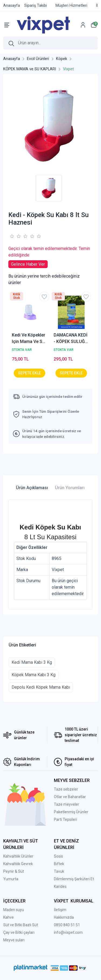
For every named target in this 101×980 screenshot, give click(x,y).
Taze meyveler (67, 804)
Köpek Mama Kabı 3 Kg (34, 675)
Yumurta (11, 879)
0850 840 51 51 (67, 925)
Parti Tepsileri (65, 819)
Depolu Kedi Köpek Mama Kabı (41, 687)
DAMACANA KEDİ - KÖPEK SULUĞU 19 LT (71, 339)
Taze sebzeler (66, 789)
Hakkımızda (64, 917)
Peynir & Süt (14, 871)
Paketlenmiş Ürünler (71, 812)
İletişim (60, 910)
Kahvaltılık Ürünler (18, 856)
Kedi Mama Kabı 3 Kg (32, 662)
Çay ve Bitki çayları (19, 932)
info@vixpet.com (68, 932)
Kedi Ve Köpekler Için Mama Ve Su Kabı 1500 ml (29, 339)
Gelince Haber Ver (28, 264)
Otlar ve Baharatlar (70, 797)
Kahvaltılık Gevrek (18, 864)
